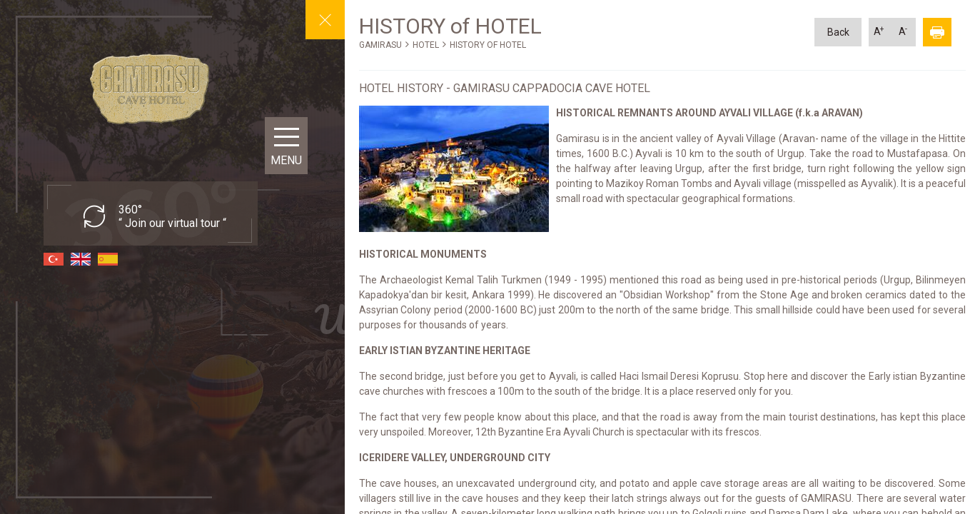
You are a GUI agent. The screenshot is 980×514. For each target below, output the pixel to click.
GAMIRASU (380, 45)
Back (838, 32)
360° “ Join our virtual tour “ (172, 216)
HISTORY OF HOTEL (488, 45)
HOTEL (426, 45)
